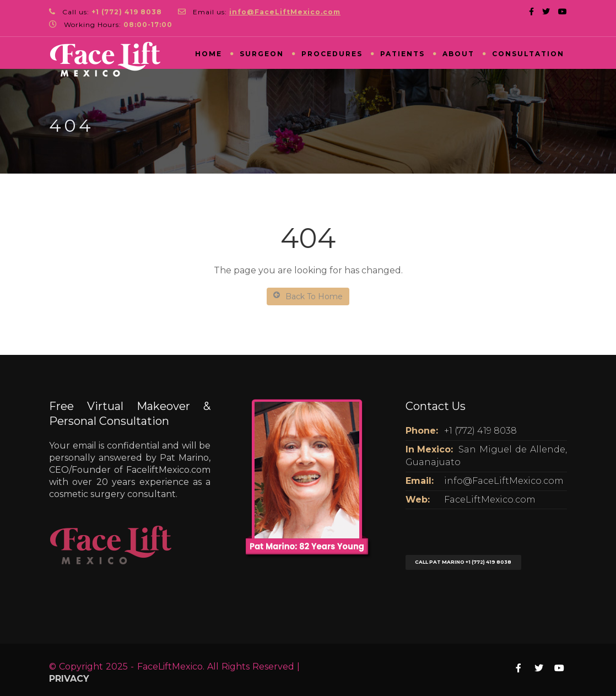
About (458, 54)
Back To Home (308, 296)
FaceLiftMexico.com (490, 500)
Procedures (332, 54)
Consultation (528, 54)
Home (209, 54)
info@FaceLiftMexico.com (504, 481)
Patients (402, 54)
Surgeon (262, 54)
